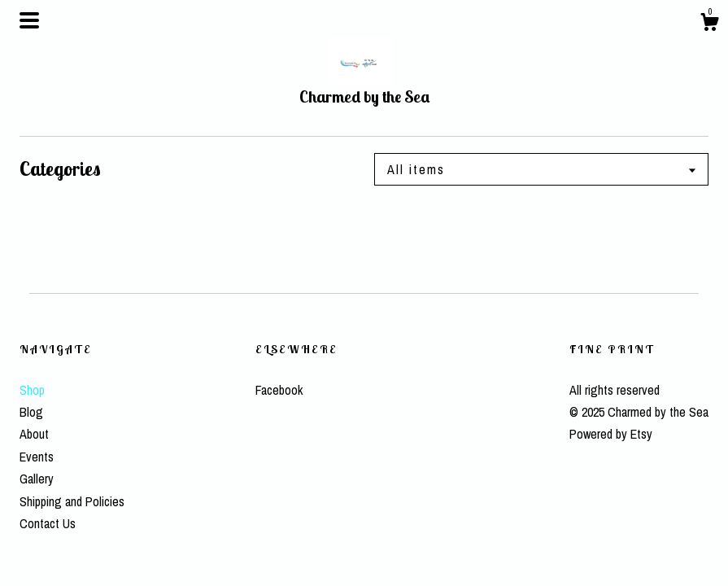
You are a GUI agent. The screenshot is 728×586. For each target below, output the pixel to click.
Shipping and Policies (72, 501)
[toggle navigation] (29, 20)
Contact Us (48, 523)
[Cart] (709, 24)
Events (37, 457)
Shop (32, 390)
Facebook (279, 390)
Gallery (37, 479)
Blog (31, 412)
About (34, 434)
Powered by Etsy (611, 434)
